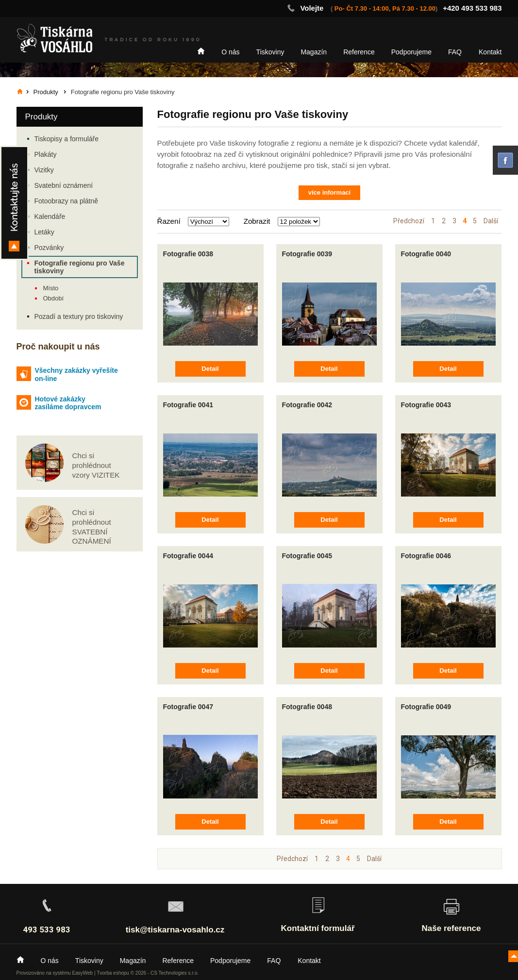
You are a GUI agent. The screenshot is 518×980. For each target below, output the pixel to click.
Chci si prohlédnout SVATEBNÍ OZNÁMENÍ (92, 527)
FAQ (455, 52)
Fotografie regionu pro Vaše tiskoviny (80, 267)
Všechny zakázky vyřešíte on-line (76, 374)
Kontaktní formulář (317, 928)
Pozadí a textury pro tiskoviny (79, 316)
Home (201, 51)
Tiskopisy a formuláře (67, 139)
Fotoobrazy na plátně (67, 201)
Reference (359, 52)
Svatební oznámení (64, 185)
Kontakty (14, 203)
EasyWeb (83, 973)
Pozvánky (49, 248)
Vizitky (44, 170)
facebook (505, 160)
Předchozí (409, 221)
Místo (51, 288)
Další (491, 221)
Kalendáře (50, 216)
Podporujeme (411, 52)
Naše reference (451, 928)
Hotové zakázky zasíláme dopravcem (68, 403)
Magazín (314, 52)
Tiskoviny (270, 52)
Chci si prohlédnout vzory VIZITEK (96, 465)
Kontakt (490, 52)
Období (54, 298)
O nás (230, 52)
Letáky (44, 232)
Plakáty (46, 154)
